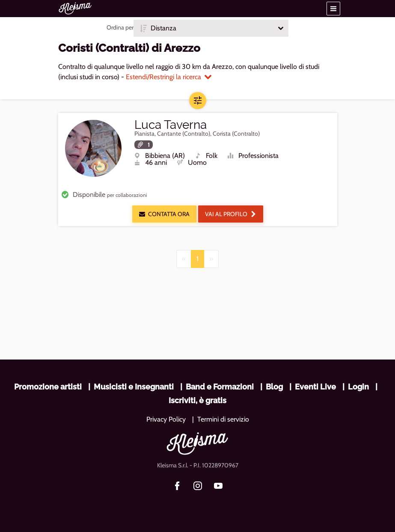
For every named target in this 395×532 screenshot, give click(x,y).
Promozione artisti (48, 387)
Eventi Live (315, 387)
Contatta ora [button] (164, 214)
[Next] (211, 259)
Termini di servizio (223, 419)
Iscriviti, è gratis (197, 400)
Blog (274, 387)
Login (358, 387)
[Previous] (184, 259)
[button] (333, 9)
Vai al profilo (231, 214)
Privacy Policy (166, 419)
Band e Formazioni (220, 387)
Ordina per (120, 27)
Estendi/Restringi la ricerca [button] (169, 77)
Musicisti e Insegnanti (134, 387)
